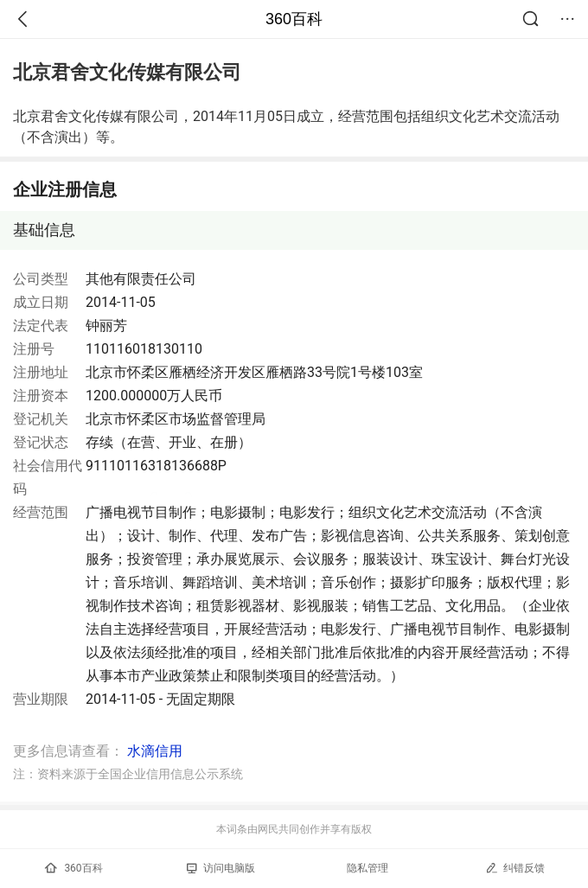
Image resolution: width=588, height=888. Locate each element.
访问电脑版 (221, 868)
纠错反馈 (515, 868)
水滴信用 (155, 751)
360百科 (294, 19)
